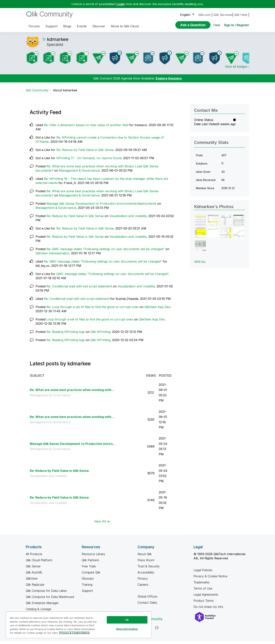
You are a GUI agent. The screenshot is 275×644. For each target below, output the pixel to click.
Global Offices (147, 599)
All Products (34, 557)
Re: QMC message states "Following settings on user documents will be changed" (105, 252)
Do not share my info (209, 610)
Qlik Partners (90, 563)
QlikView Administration (52, 256)
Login (121, 4)
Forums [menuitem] (34, 26)
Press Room (146, 563)
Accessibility (146, 575)
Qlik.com (204, 15)
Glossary (88, 581)
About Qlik (145, 557)
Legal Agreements (206, 597)
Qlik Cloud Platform (39, 563)
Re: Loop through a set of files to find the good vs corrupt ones (93, 310)
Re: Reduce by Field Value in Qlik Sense (85, 153)
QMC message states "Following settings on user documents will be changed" (112, 277)
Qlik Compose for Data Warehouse (50, 600)
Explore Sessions (169, 81)
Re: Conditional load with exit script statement (79, 289)
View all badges (236, 69)
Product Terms (204, 603)
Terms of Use (203, 591)
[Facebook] (157, 631)
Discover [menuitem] (99, 26)
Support (87, 594)
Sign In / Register (237, 25)
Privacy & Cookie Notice (210, 579)
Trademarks (201, 585)
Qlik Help (241, 15)
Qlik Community (37, 93)
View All (200, 265)
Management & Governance (79, 173)
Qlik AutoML (34, 575)
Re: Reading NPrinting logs (66, 335)
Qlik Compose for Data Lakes (46, 594)
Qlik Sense (33, 569)
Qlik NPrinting (100, 335)
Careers (143, 587)
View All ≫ (102, 524)
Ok (127, 620)
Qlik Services (223, 15)
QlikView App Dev (157, 310)
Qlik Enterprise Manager (42, 606)
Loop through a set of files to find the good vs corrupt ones (90, 322)
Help (217, 25)
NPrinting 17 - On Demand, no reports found (89, 161)
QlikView (32, 581)
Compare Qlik (91, 575)
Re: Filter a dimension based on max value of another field (86, 128)
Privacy (143, 581)
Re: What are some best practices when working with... (72, 393)
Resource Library (93, 557)
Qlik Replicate (35, 587)
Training (87, 587)
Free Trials (89, 569)
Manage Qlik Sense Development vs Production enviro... (73, 447)
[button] (200, 223)
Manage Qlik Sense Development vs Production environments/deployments (101, 206)
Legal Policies (203, 573)
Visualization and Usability (128, 219)
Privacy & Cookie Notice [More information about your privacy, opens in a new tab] (74, 633)
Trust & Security (149, 569)
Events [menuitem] (82, 26)
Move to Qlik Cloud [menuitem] (125, 26)
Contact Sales (147, 605)
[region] (79, 625)
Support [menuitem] (51, 26)
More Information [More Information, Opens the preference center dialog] (127, 629)
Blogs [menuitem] (67, 26)
